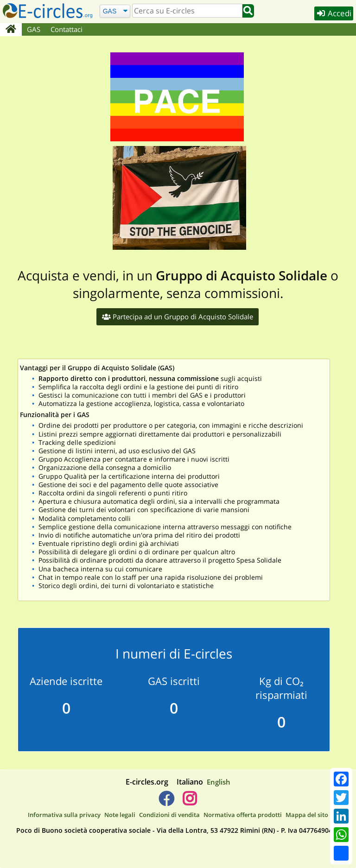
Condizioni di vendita (169, 815)
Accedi (334, 13)
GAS (34, 29)
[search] (187, 11)
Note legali (120, 815)
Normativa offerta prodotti (243, 815)
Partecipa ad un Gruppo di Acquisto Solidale (178, 317)
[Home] (11, 30)
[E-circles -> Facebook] (166, 802)
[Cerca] (115, 11)
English (219, 782)
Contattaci (67, 29)
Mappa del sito (307, 815)
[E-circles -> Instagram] (189, 802)
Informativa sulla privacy (64, 815)
